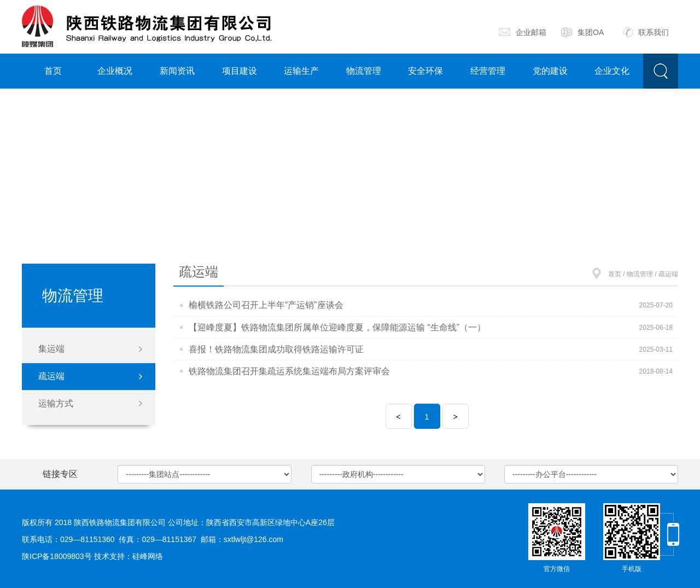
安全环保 (425, 71)
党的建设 (550, 71)
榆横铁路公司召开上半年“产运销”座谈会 (266, 305)
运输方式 (56, 403)
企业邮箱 (523, 32)
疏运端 (51, 376)
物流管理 (364, 71)
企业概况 (115, 71)
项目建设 (240, 71)
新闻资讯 (177, 71)
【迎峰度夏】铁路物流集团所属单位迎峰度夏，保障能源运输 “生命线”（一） (337, 327)
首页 (53, 71)
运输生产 (301, 71)
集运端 (51, 349)
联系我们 (646, 32)
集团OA (582, 32)
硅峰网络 (148, 556)
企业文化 (612, 71)
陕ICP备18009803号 (57, 556)
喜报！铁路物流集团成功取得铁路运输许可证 (276, 349)
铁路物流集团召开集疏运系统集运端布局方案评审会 (289, 371)
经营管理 (488, 71)
